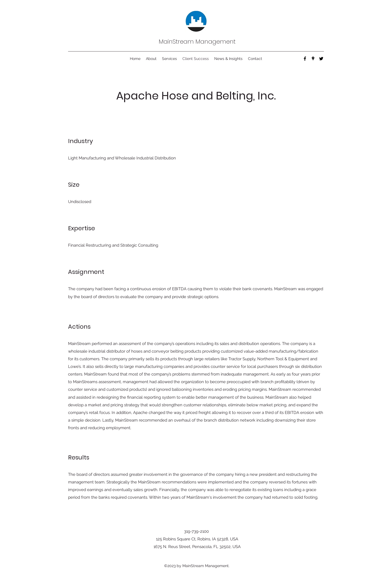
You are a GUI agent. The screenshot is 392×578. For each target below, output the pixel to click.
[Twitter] (321, 59)
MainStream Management (197, 42)
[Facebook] (305, 59)
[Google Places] (313, 59)
